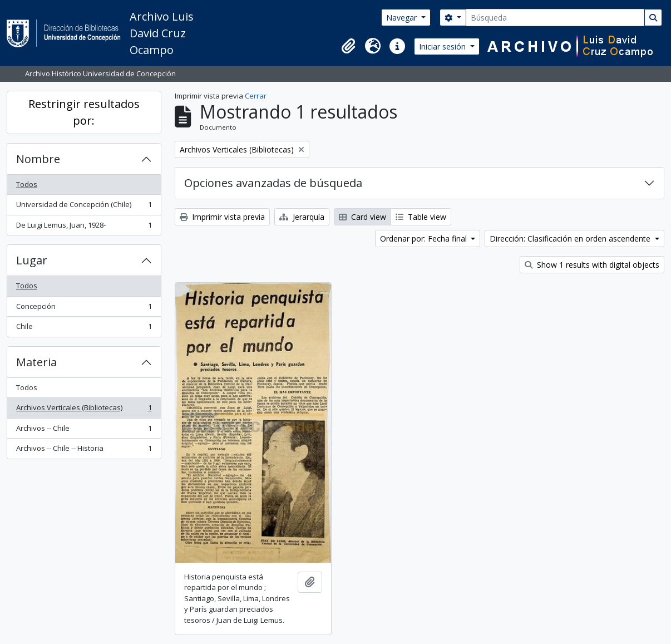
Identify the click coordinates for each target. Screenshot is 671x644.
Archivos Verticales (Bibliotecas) (84, 410)
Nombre (38, 159)
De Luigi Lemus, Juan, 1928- (84, 227)
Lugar (32, 260)
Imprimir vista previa (222, 217)
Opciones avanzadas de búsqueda (273, 183)
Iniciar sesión (443, 46)
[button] (348, 46)
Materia (36, 362)
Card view (362, 217)
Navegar (403, 18)
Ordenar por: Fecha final (425, 239)
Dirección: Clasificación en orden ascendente (571, 239)
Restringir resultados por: (84, 112)
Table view (421, 217)
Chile (84, 329)
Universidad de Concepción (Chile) (84, 207)
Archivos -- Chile (84, 431)
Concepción (84, 309)
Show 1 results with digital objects (592, 265)
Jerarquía (302, 217)
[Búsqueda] (555, 18)
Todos (27, 184)
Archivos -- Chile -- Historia (84, 451)
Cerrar (256, 96)
